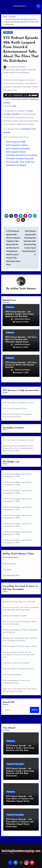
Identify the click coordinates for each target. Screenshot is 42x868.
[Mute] (30, 95)
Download (34, 99)
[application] (21, 95)
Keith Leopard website (16, 152)
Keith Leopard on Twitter (17, 145)
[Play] (6, 95)
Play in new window (20, 99)
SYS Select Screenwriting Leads (20, 158)
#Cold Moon (10, 70)
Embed (7, 103)
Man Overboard (9, 563)
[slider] (18, 95)
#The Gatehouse (23, 73)
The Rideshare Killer (11, 575)
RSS (14, 106)
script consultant (22, 663)
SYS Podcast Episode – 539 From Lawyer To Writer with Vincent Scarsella (21, 365)
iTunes (30, 111)
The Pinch (7, 569)
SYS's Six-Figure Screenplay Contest (18, 440)
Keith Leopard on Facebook (18, 149)
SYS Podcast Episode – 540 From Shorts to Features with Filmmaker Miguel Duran (21, 340)
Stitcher (15, 114)
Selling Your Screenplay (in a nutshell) (19, 602)
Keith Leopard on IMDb (16, 142)
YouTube (7, 114)
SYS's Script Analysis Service (15, 408)
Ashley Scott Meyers (18, 67)
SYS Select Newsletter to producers (22, 155)
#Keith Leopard (21, 70)
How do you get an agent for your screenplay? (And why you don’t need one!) (19, 655)
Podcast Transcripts (15, 764)
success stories (16, 691)
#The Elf (12, 73)
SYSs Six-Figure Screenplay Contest (18, 403)
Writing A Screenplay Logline (15, 616)
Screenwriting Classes (12, 675)
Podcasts (8, 32)
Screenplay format (25, 669)
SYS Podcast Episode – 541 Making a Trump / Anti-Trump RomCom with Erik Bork (19, 314)
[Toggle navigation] (2, 6)
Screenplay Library (11, 683)
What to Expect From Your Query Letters (20, 646)
